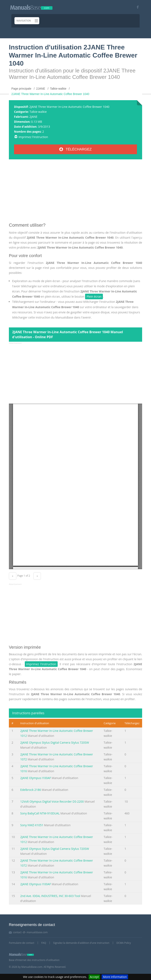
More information (115, 977)
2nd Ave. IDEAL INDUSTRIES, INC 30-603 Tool (50, 896)
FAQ (44, 943)
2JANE (33, 117)
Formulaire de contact (22, 943)
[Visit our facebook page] (136, 7)
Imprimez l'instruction (33, 137)
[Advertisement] (75, 192)
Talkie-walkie (38, 112)
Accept (94, 977)
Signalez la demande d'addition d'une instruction (81, 943)
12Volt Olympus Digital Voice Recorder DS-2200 (52, 801)
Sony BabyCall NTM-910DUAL (40, 813)
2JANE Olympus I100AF (36, 778)
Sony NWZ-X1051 (32, 825)
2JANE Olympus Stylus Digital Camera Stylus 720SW (55, 743)
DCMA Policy (124, 943)
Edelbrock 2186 (31, 790)
